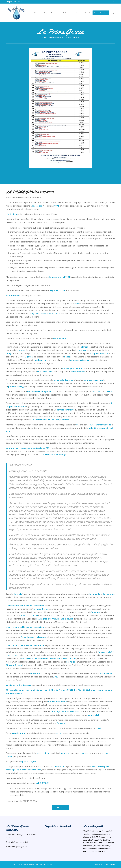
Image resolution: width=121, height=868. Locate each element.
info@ (13, 842)
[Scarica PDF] (61, 807)
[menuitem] (37, 13)
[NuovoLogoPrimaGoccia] (26, 13)
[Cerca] (113, 13)
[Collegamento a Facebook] (113, 2)
